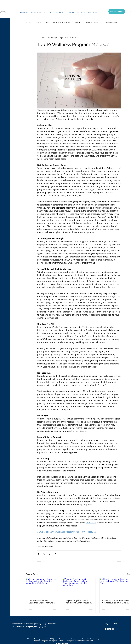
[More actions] (120, 38)
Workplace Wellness (42, 22)
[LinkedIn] (110, 629)
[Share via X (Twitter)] (44, 554)
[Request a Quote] (117, 11)
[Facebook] (106, 629)
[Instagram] (113, 629)
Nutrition (77, 22)
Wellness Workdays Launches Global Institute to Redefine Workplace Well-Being (42, 602)
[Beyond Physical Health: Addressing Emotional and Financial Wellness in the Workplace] (79, 587)
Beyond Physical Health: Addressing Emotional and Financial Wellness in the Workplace (78, 602)
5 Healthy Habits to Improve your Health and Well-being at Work (116, 602)
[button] (36, 12)
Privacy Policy (41, 624)
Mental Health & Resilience (62, 22)
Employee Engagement (92, 22)
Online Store (52, 624)
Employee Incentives (110, 22)
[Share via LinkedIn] (49, 554)
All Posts (29, 22)
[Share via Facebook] (38, 554)
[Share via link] (55, 554)
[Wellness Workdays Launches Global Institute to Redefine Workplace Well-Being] (42, 587)
